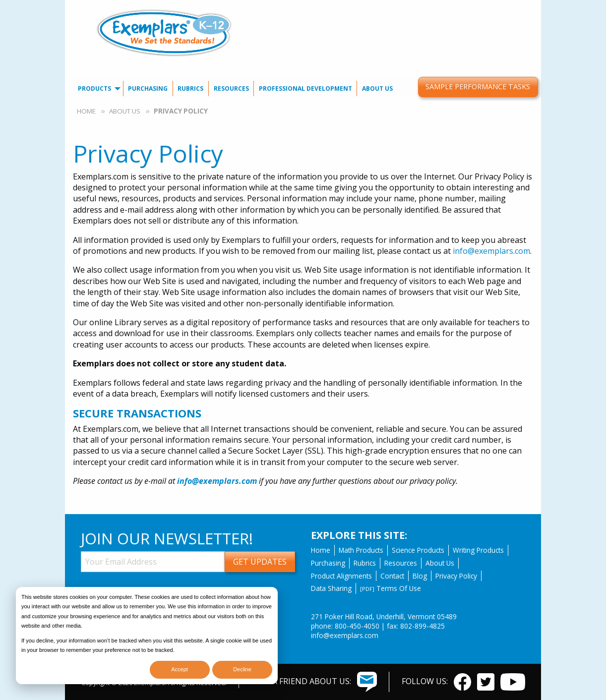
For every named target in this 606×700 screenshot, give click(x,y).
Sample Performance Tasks (478, 87)
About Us (377, 88)
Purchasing (148, 88)
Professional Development (305, 88)
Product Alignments (341, 576)
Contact (392, 576)
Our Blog (451, 8)
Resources (231, 88)
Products (94, 88)
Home (86, 111)
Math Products (361, 550)
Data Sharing (331, 588)
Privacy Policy (456, 576)
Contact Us (407, 8)
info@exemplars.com (491, 251)
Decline (242, 669)
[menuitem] (407, 8)
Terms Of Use (391, 588)
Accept (180, 669)
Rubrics (190, 88)
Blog (420, 576)
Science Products (418, 550)
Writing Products (478, 550)
